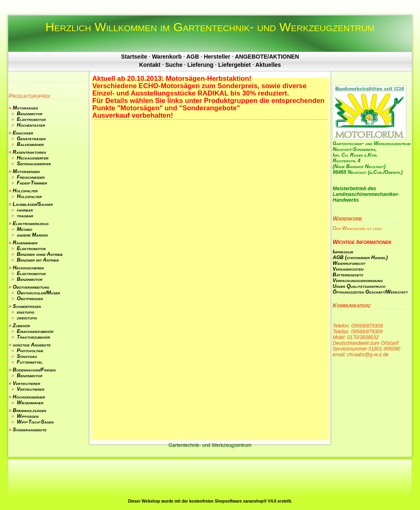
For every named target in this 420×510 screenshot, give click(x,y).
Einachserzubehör (35, 331)
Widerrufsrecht (349, 263)
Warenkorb (167, 57)
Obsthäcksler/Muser (38, 293)
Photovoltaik (30, 351)
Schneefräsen (27, 306)
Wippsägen (28, 416)
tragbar (25, 216)
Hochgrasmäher (29, 397)
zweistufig (27, 318)
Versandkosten (348, 269)
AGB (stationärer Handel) (360, 257)
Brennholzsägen (30, 410)
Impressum (343, 252)
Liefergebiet (234, 65)
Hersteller (217, 57)
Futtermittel (30, 362)
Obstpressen (30, 298)
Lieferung (201, 65)
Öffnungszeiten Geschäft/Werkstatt (370, 292)
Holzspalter (25, 191)
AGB (193, 57)
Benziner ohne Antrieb (40, 254)
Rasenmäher (25, 243)
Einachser (23, 133)
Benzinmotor (30, 114)
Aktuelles (268, 65)
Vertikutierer (26, 383)
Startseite (134, 57)
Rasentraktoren (29, 152)
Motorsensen (26, 171)
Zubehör (21, 326)
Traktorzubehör (33, 337)
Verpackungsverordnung (358, 280)
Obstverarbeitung (31, 287)
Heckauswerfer (33, 158)
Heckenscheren (28, 268)
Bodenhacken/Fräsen (34, 370)
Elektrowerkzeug (31, 223)
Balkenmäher (30, 144)
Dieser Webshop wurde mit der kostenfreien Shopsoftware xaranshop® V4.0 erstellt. (210, 501)
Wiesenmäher (30, 403)
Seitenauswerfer (34, 164)
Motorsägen (25, 108)
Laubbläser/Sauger (33, 204)
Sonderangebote (30, 430)
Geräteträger (31, 139)
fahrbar (25, 210)
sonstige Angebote (32, 345)
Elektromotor (31, 119)
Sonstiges (27, 356)
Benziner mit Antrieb (38, 260)
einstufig (26, 312)
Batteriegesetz (348, 275)
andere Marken (32, 235)
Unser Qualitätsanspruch (359, 286)
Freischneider (31, 177)
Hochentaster (31, 125)
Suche (174, 65)
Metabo (24, 229)
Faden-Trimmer (32, 183)
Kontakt (150, 65)
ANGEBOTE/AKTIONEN (267, 57)
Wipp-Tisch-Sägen (35, 422)
